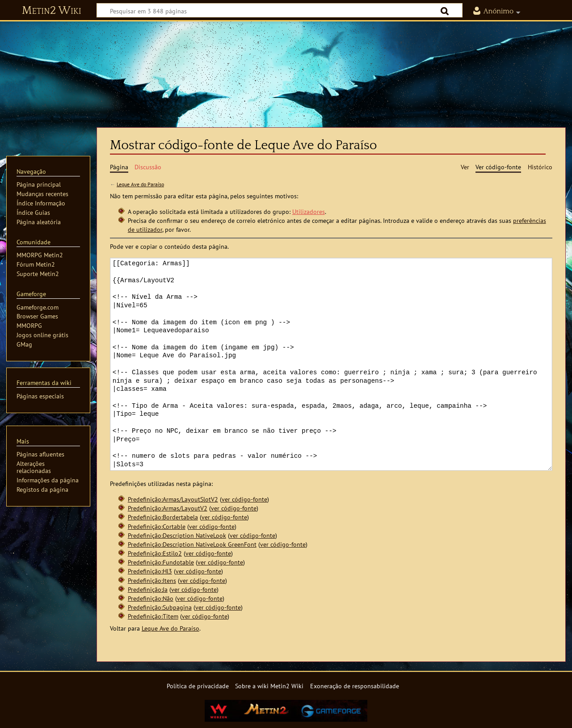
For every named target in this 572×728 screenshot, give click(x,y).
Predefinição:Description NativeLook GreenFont (192, 544)
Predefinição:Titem (153, 616)
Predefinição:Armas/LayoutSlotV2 (173, 499)
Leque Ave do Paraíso (140, 184)
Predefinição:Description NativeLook (177, 535)
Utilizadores (309, 211)
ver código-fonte (244, 499)
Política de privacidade (198, 686)
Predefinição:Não (151, 598)
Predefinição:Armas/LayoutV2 (168, 508)
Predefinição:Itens (152, 580)
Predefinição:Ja (148, 589)
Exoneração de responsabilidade (355, 686)
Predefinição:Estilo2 (155, 553)
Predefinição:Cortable (157, 526)
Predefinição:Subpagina (160, 607)
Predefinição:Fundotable (161, 562)
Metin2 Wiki (52, 11)
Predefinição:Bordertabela (163, 517)
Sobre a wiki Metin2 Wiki (269, 686)
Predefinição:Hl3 (150, 571)
